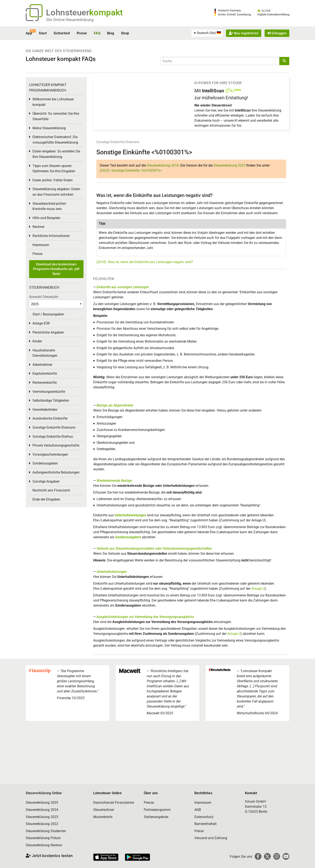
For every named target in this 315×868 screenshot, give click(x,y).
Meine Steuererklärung (49, 128)
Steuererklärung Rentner (44, 845)
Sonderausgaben (128, 537)
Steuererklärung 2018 (163, 165)
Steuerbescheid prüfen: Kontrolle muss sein (50, 206)
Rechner (38, 227)
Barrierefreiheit (206, 824)
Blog (111, 33)
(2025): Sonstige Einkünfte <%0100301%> (131, 170)
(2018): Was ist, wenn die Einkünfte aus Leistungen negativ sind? (145, 262)
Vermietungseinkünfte (49, 392)
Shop (125, 33)
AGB (198, 810)
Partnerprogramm (157, 810)
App (29, 33)
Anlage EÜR (41, 323)
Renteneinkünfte (45, 383)
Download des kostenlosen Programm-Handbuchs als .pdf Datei (56, 269)
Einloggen (277, 33)
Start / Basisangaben (48, 314)
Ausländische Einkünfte (50, 418)
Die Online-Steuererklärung (70, 20)
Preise (82, 33)
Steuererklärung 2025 (230, 165)
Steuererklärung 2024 (42, 810)
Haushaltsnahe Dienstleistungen (45, 353)
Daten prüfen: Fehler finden (53, 180)
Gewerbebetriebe (45, 410)
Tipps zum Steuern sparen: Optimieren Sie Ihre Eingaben (54, 169)
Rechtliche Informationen (51, 236)
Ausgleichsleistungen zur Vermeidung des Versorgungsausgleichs (145, 617)
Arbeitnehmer (42, 365)
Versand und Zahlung (211, 838)
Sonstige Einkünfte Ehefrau (53, 437)
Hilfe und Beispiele (46, 218)
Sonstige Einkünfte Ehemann (118, 142)
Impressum (41, 245)
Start (43, 33)
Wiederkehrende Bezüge (114, 481)
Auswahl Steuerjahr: (44, 297)
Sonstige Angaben (46, 481)
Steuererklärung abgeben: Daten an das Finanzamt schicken (56, 192)
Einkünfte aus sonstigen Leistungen (123, 287)
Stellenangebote (156, 817)
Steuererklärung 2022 (42, 824)
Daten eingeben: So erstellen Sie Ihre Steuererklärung (56, 154)
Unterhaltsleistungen (130, 515)
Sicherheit (62, 33)
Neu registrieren (244, 33)
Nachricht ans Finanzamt (51, 490)
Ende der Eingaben (46, 499)
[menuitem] (207, 33)
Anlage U (258, 589)
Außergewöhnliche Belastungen (56, 472)
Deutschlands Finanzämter (114, 803)
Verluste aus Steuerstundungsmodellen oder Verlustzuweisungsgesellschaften (154, 548)
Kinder (37, 341)
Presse (37, 254)
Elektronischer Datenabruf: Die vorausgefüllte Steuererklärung (55, 140)
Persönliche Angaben (48, 332)
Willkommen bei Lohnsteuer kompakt (53, 102)
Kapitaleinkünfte (45, 373)
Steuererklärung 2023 (42, 817)
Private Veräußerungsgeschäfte (56, 445)
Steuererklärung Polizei (43, 838)
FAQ (97, 33)
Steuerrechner (104, 810)
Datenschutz (204, 817)
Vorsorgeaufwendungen (50, 454)
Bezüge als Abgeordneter (115, 405)
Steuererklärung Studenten (46, 831)
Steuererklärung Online (44, 793)
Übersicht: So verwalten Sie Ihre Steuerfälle (56, 116)
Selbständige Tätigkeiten (51, 400)
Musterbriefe (103, 817)
